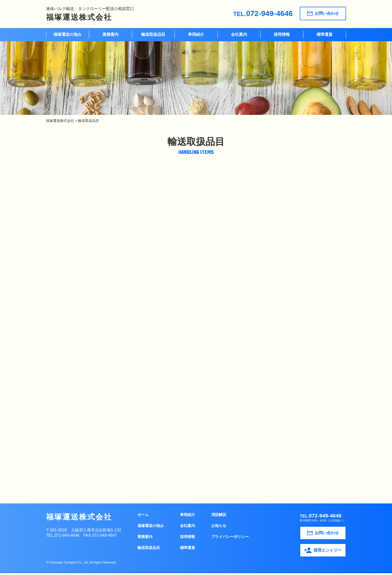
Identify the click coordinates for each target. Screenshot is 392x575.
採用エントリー (323, 552)
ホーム (143, 516)
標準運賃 (324, 34)
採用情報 (282, 34)
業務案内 (110, 34)
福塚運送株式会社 (79, 17)
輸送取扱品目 (153, 34)
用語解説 (219, 516)
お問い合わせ (323, 14)
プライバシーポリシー (230, 538)
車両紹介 (196, 34)
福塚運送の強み (67, 34)
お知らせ (219, 527)
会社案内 (239, 34)
